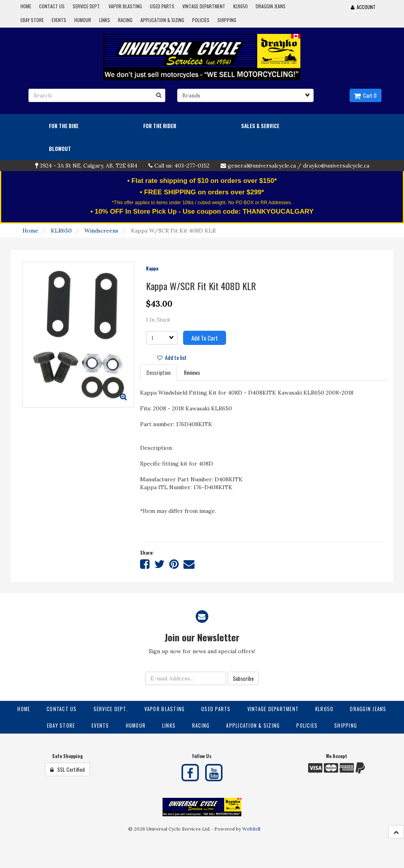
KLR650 (61, 231)
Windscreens (101, 231)
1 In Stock (158, 320)
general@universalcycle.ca (262, 166)
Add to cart (205, 338)
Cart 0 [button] (365, 95)
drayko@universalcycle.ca (336, 166)
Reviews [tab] (192, 372)
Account (363, 7)
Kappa (152, 268)
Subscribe (243, 678)
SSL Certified (67, 769)
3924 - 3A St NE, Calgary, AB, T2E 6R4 (89, 166)
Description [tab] (158, 372)
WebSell (251, 829)
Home (30, 231)
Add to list (172, 357)
